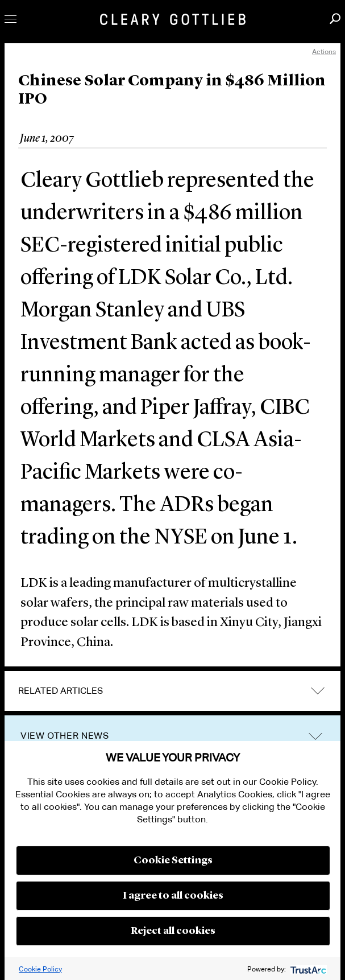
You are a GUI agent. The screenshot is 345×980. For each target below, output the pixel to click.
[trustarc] (307, 969)
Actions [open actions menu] (324, 52)
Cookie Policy (40, 969)
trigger (315, 736)
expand (318, 691)
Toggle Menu (11, 19)
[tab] (173, 691)
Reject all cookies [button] (173, 931)
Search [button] (335, 18)
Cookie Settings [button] (173, 860)
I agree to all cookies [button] (173, 896)
